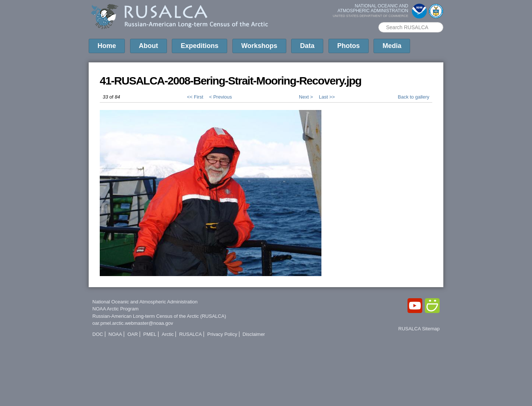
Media (392, 46)
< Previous (221, 97)
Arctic (168, 334)
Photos (349, 46)
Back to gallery (414, 97)
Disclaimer (254, 334)
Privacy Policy (222, 334)
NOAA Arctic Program (115, 309)
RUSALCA (190, 334)
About (149, 46)
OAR (133, 334)
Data (307, 46)
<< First (195, 97)
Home (107, 46)
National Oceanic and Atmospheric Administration (145, 302)
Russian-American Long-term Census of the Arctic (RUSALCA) (159, 316)
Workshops (259, 46)
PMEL (150, 334)
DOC (98, 334)
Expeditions (199, 46)
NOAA (115, 334)
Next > (306, 97)
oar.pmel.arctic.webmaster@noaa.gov (133, 323)
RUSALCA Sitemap (419, 329)
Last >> (327, 97)
